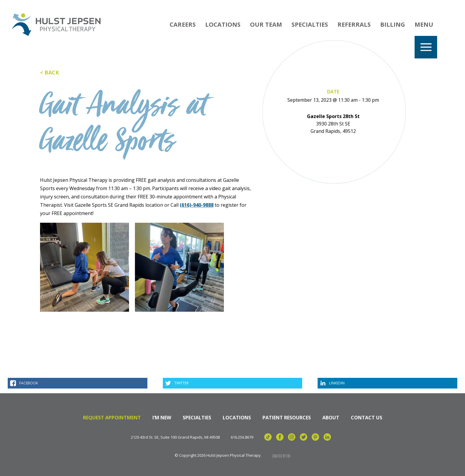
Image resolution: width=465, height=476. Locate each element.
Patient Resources (287, 418)
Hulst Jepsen (56, 25)
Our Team (266, 24)
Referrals (354, 24)
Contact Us (367, 418)
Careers (183, 24)
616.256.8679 (242, 437)
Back (52, 72)
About (331, 418)
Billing (393, 24)
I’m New (162, 418)
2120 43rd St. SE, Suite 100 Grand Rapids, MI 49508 (175, 437)
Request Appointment (112, 418)
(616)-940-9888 (197, 205)
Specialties (310, 24)
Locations (223, 24)
